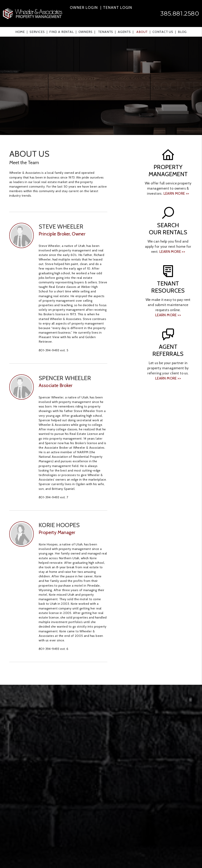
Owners (86, 32)
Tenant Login (118, 8)
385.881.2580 (180, 13)
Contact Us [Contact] (163, 32)
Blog (182, 32)
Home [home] (20, 32)
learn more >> (176, 194)
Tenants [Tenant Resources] (106, 32)
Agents (124, 32)
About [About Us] (142, 32)
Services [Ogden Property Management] (37, 32)
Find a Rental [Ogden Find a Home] (61, 32)
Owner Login (84, 8)
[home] (33, 13)
